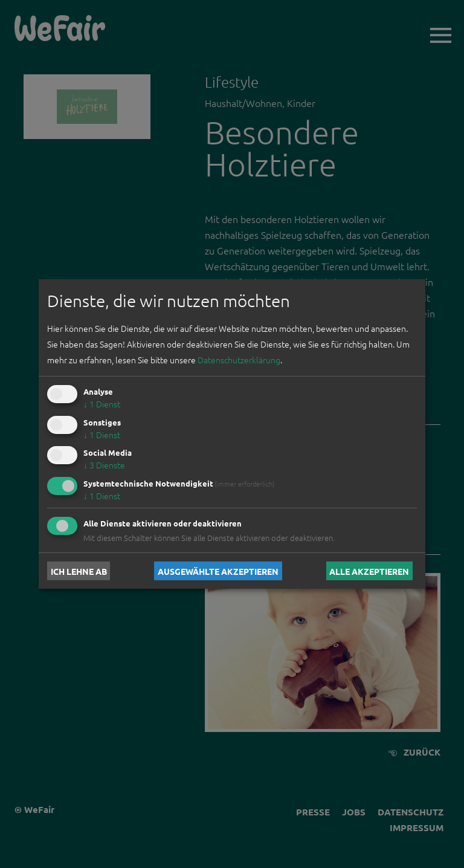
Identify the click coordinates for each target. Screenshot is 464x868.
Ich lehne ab (79, 571)
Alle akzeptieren (369, 571)
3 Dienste (104, 465)
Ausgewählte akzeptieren (218, 571)
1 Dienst (102, 404)
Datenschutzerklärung (239, 360)
